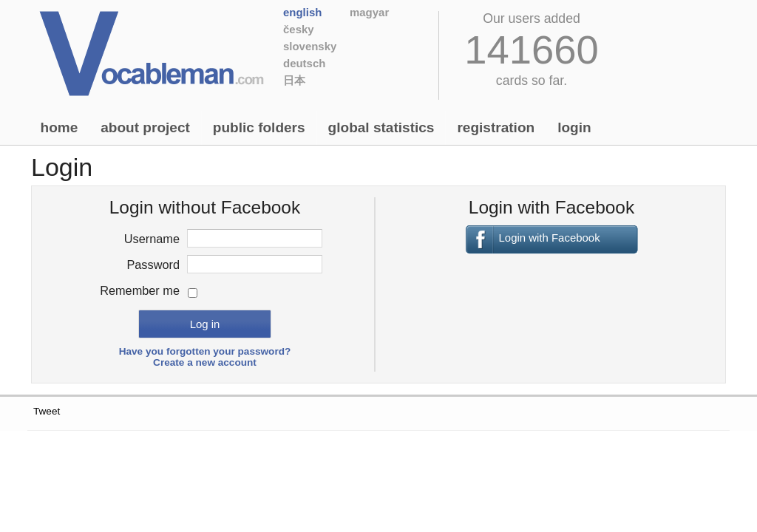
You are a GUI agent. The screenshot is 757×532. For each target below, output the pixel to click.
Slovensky (310, 46)
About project (145, 127)
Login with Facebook (550, 238)
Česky (299, 29)
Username (152, 239)
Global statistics (381, 127)
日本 (294, 80)
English (302, 12)
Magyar (369, 12)
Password (153, 265)
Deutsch (304, 63)
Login (574, 127)
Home (60, 127)
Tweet (47, 411)
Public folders (259, 127)
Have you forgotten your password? (205, 351)
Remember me (140, 290)
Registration (496, 127)
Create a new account (205, 362)
